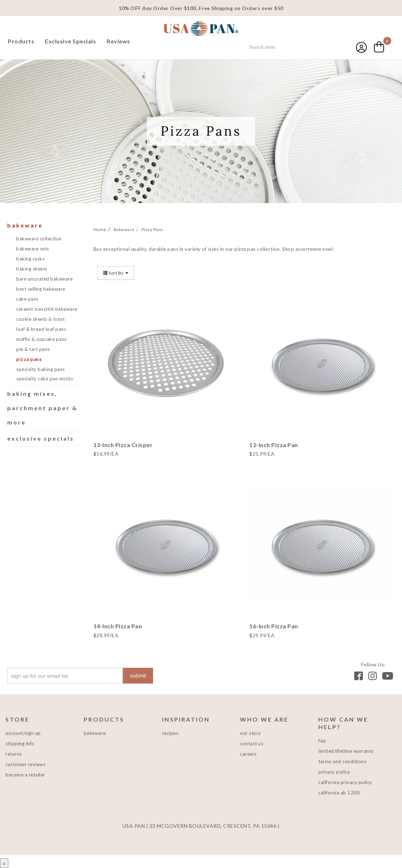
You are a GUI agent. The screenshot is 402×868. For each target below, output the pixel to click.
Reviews (119, 41)
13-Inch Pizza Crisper (123, 445)
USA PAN (201, 29)
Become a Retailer (25, 775)
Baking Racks (30, 259)
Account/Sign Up (23, 733)
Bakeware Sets (33, 249)
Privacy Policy (334, 772)
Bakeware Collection (39, 239)
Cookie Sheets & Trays (41, 319)
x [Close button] (4, 863)
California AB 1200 (339, 793)
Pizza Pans (29, 359)
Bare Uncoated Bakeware (44, 279)
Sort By (116, 273)
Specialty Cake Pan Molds (45, 379)
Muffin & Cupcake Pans (41, 339)
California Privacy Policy (345, 782)
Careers (248, 754)
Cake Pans (27, 299)
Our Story (251, 733)
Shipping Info (20, 743)
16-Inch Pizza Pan (274, 626)
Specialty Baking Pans (41, 369)
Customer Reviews (25, 764)
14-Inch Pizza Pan (118, 626)
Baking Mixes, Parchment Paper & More (42, 408)
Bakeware (25, 225)
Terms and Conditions (342, 761)
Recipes (170, 733)
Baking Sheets (32, 269)
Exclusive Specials (70, 41)
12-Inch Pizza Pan (274, 445)
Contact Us (252, 743)
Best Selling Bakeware (41, 289)
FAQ (322, 741)
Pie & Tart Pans (33, 349)
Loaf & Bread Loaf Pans (41, 329)
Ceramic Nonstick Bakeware (47, 309)
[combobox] (292, 47)
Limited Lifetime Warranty (346, 751)
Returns (14, 754)
